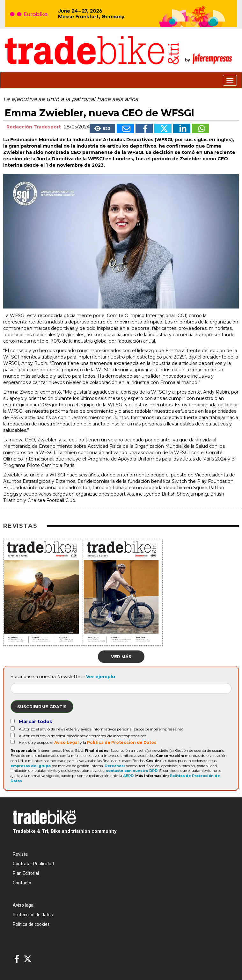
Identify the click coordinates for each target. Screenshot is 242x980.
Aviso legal (24, 905)
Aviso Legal (66, 742)
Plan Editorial (26, 873)
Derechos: (115, 766)
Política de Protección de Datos (122, 742)
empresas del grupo (31, 766)
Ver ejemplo (101, 677)
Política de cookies (31, 924)
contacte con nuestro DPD (132, 771)
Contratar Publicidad (33, 864)
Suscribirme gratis (42, 707)
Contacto (22, 883)
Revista (20, 854)
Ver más (121, 657)
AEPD (128, 776)
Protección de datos (33, 915)
